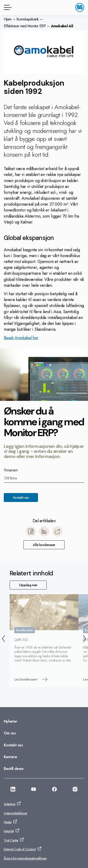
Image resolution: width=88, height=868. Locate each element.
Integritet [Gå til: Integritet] (9, 831)
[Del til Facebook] (31, 531)
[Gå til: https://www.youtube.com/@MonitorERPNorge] (34, 790)
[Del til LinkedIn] (44, 531)
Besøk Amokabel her (21, 338)
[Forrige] (4, 639)
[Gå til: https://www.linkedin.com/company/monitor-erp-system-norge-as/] (13, 790)
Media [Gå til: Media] (8, 822)
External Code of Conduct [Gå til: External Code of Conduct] (20, 849)
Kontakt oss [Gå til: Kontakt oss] (13, 745)
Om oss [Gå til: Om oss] (10, 733)
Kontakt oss (21, 498)
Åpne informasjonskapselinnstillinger (25, 858)
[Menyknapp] (7, 7)
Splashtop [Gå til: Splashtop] (10, 804)
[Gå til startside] (80, 7)
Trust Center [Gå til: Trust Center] (11, 840)
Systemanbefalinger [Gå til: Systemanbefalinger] (15, 813)
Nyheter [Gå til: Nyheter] (10, 721)
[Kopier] (57, 531)
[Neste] (84, 639)
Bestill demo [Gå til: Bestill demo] (14, 769)
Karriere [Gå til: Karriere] (10, 757)
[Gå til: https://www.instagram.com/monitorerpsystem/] (75, 790)
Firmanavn (11, 470)
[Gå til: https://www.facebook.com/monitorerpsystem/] (54, 790)
